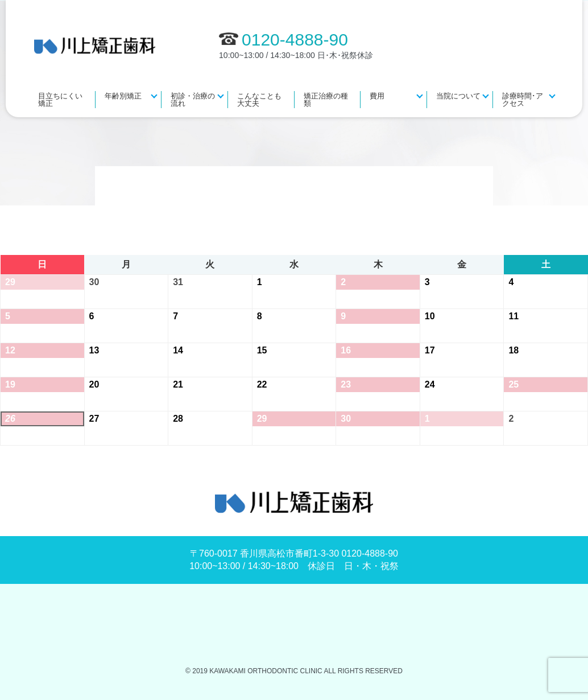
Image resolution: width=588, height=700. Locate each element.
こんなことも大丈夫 (259, 100)
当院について (458, 96)
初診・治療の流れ (193, 100)
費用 (377, 96)
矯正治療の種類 (326, 100)
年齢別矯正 (123, 96)
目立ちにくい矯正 (60, 100)
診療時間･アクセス (523, 100)
